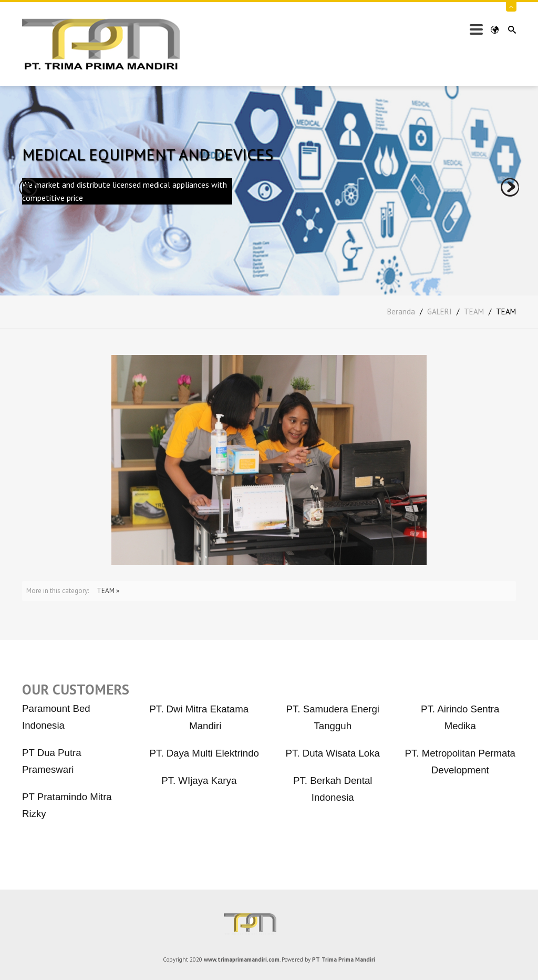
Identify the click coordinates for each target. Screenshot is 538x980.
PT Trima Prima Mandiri (269, 924)
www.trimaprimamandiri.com (242, 959)
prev (28, 187)
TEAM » (108, 591)
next (510, 187)
